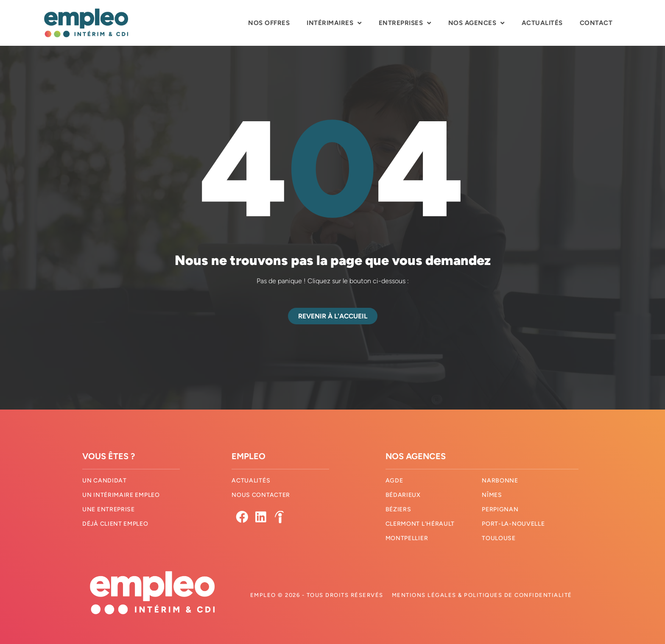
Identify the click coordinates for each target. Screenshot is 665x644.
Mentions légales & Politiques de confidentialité (482, 595)
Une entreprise (109, 510)
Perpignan (500, 510)
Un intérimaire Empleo (121, 495)
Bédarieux (403, 495)
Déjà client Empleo (115, 524)
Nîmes (492, 495)
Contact (596, 23)
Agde (394, 481)
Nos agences (476, 23)
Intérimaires (334, 23)
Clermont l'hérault (420, 524)
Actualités (542, 23)
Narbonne (500, 481)
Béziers (398, 510)
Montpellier (407, 539)
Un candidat (105, 481)
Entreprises (405, 23)
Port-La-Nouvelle (513, 524)
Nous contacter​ (261, 495)
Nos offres (269, 23)
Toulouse (499, 539)
